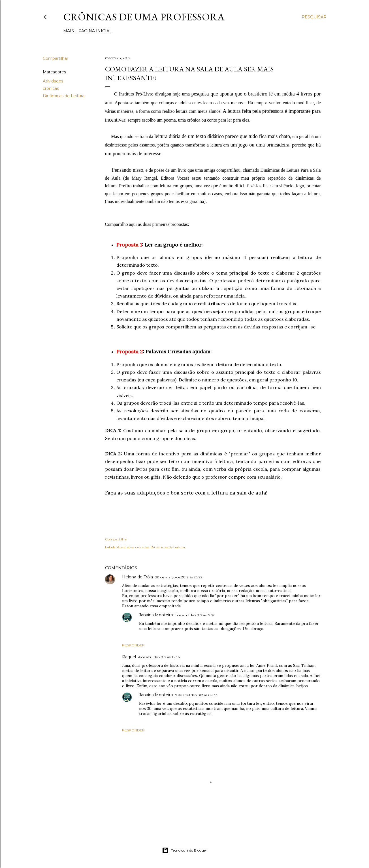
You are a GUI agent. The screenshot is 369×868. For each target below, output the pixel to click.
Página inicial (82, 31)
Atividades (53, 81)
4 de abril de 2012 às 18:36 (159, 657)
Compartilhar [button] (56, 58)
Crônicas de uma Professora (144, 17)
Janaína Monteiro (156, 615)
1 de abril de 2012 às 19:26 (195, 615)
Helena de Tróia (137, 577)
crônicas (51, 88)
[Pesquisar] (314, 17)
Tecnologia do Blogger (184, 850)
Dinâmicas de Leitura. (64, 96)
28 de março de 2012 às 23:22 (179, 577)
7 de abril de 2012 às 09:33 (196, 695)
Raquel (129, 657)
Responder (133, 645)
